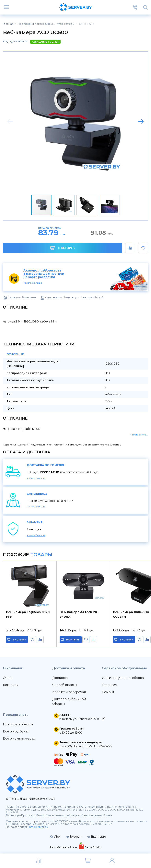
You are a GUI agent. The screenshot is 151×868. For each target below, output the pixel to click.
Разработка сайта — (64, 847)
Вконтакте (97, 837)
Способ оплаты (65, 685)
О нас (8, 678)
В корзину (63, 248)
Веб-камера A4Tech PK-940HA (79, 614)
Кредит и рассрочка (69, 692)
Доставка (60, 678)
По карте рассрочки (39, 277)
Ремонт (108, 692)
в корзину (20, 640)
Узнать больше (33, 283)
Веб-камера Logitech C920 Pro (28, 614)
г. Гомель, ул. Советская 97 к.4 (82, 719)
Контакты (11, 685)
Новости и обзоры (18, 724)
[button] (141, 121)
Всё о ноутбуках (16, 731)
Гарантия (110, 685)
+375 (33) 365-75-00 (98, 746)
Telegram (74, 837)
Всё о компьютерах (19, 738)
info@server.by (38, 827)
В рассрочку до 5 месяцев (44, 274)
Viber (55, 837)
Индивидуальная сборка (123, 678)
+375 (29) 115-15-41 (72, 746)
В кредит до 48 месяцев (42, 270)
